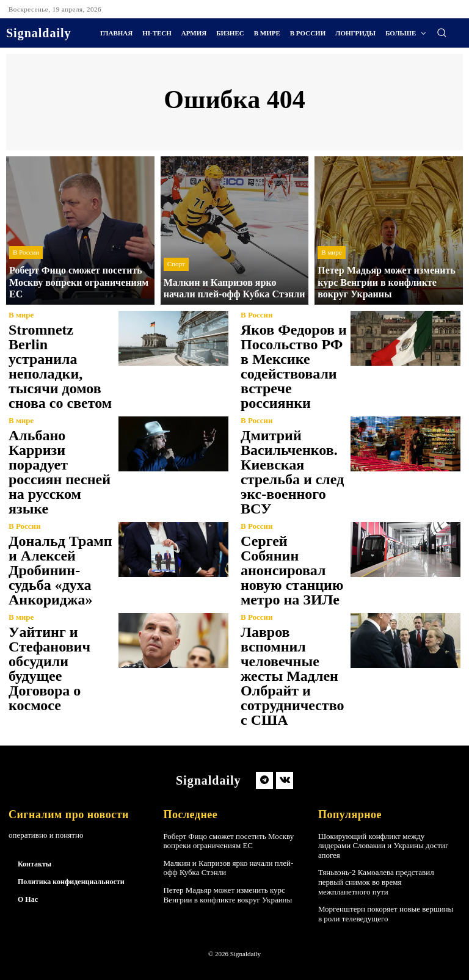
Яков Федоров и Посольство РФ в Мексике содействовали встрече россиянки (294, 366)
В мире (331, 252)
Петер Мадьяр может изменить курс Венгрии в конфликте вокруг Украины (227, 895)
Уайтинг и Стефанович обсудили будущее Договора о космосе (49, 669)
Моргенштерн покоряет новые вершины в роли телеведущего (386, 914)
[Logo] (39, 33)
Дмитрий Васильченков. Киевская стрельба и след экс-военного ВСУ (292, 472)
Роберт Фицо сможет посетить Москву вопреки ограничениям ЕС (228, 841)
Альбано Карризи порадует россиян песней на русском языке (60, 472)
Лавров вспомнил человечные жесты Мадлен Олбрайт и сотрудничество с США (292, 676)
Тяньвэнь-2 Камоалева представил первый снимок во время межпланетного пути (376, 882)
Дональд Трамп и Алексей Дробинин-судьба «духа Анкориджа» (60, 570)
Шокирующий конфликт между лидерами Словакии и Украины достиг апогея (383, 846)
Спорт (176, 264)
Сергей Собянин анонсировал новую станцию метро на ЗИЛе (292, 570)
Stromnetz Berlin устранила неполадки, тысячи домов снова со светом (60, 366)
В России (26, 252)
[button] (442, 32)
